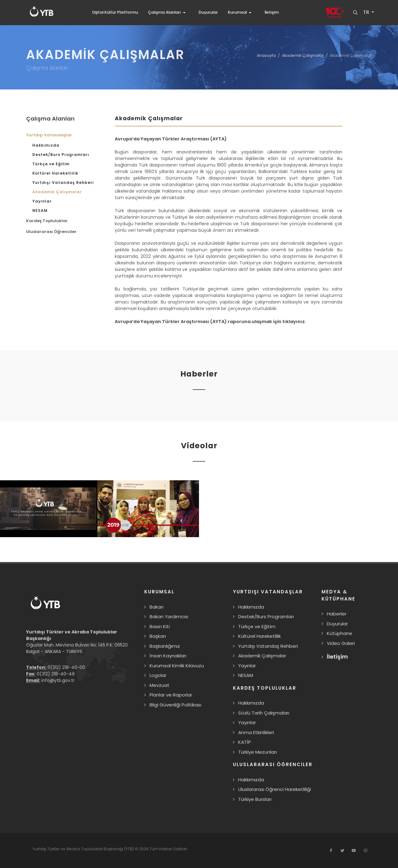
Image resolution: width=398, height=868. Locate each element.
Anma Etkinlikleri (256, 732)
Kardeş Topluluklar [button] (47, 221)
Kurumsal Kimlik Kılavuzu (177, 666)
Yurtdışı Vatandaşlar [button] (49, 135)
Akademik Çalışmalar (303, 55)
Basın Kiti (160, 626)
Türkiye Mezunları (257, 752)
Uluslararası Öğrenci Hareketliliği (275, 789)
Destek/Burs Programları (61, 155)
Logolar (158, 675)
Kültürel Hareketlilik (55, 173)
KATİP (245, 742)
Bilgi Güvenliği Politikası (175, 705)
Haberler (337, 614)
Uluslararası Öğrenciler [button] (51, 232)
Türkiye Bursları (255, 799)
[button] (168, 12)
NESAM (40, 210)
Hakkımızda (46, 145)
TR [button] (366, 12)
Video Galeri (341, 643)
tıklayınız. (294, 322)
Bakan (157, 607)
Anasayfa (266, 55)
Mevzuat (160, 685)
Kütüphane (340, 633)
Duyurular (337, 624)
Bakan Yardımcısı (169, 617)
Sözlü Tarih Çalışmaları (264, 713)
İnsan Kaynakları (168, 656)
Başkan (158, 636)
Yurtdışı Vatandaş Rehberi (63, 183)
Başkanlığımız (165, 646)
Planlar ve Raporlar (171, 695)
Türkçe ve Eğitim (51, 164)
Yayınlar (42, 201)
